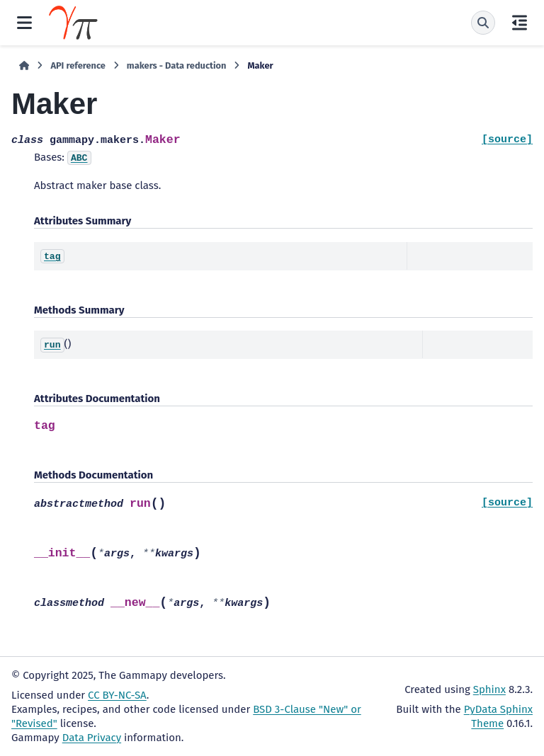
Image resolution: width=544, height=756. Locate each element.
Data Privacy (92, 738)
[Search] (483, 23)
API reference (78, 65)
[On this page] (520, 23)
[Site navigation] (24, 23)
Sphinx (489, 689)
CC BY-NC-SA (117, 695)
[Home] (24, 66)
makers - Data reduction (177, 65)
